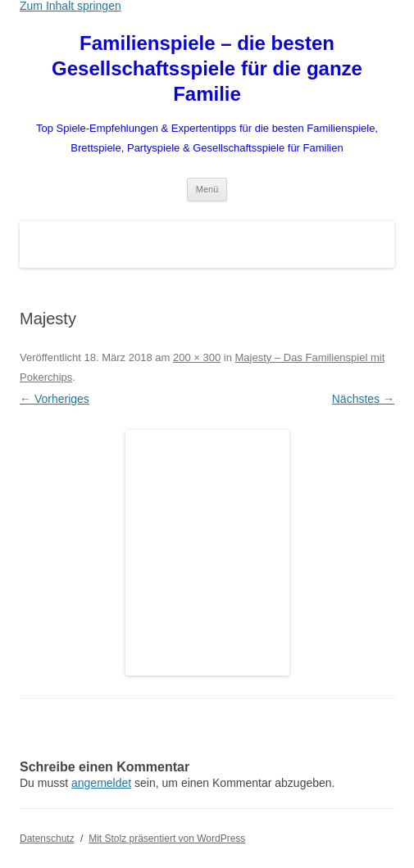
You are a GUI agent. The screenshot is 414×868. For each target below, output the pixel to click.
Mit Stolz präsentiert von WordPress (167, 839)
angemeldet (101, 783)
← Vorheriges (55, 399)
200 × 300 (197, 357)
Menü (207, 189)
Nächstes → (363, 399)
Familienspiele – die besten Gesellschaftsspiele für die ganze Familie (207, 68)
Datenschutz (47, 839)
